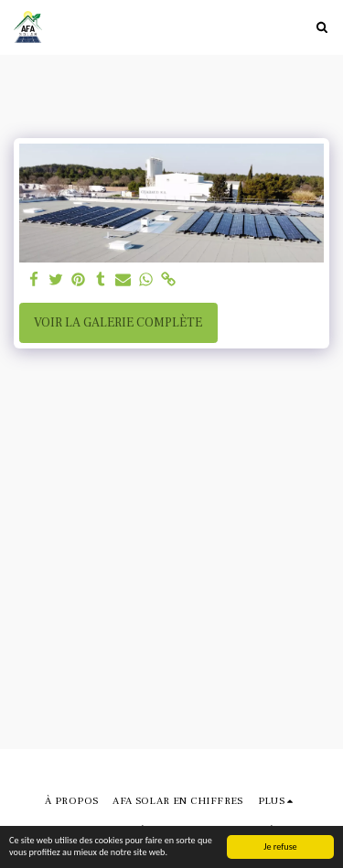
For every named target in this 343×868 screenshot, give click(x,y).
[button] (322, 27)
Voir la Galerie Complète (118, 323)
